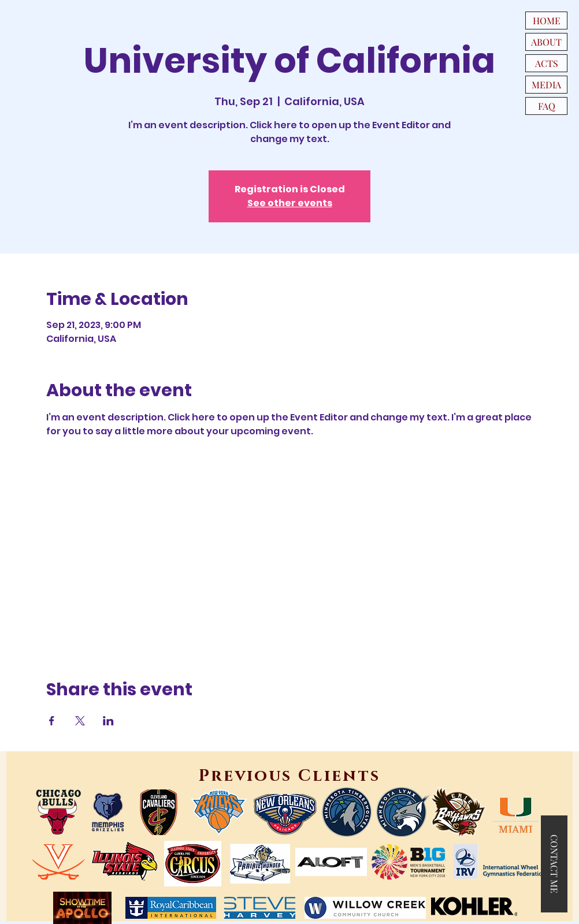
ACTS (547, 63)
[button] (554, 864)
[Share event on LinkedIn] (108, 721)
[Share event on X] (80, 721)
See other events (290, 203)
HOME (547, 21)
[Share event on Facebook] (52, 721)
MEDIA (546, 85)
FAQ (547, 106)
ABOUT (546, 42)
